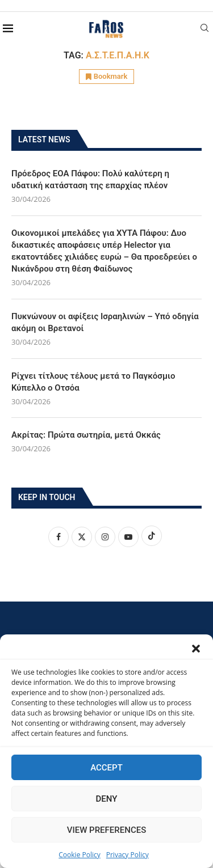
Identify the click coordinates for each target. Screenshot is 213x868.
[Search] (204, 29)
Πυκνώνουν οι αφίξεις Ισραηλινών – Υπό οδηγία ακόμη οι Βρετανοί (105, 322)
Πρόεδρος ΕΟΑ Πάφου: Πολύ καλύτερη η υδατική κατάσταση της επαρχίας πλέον (90, 179)
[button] (196, 649)
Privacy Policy (128, 855)
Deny (107, 799)
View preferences (106, 830)
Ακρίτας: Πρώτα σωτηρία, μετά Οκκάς (86, 435)
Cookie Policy (79, 855)
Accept (106, 768)
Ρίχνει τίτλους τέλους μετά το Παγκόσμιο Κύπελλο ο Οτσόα (93, 382)
